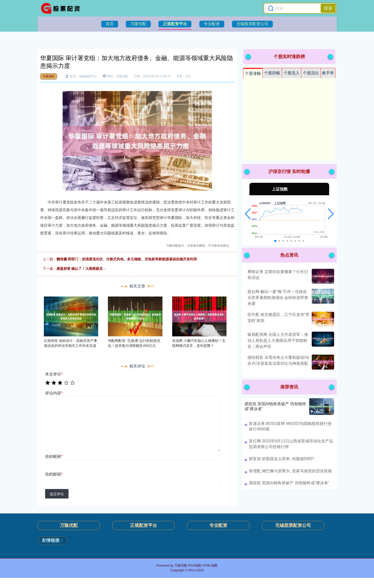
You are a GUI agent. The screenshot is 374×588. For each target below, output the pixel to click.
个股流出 (311, 73)
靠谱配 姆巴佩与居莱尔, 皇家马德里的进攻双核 (290, 471)
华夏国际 (49, 76)
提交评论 (57, 494)
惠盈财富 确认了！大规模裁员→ (81, 269)
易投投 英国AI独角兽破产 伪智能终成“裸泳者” (289, 483)
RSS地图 (195, 565)
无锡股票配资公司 (252, 24)
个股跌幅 (272, 73)
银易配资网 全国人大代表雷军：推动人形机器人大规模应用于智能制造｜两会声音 (278, 341)
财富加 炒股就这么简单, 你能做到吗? (282, 459)
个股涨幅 (253, 73)
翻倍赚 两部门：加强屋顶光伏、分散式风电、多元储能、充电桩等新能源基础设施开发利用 (127, 259)
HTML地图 (210, 565)
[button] (248, 214)
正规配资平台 (175, 24)
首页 (110, 24)
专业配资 (212, 24)
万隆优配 (138, 24)
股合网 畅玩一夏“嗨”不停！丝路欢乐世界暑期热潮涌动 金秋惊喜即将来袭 (278, 298)
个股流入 (292, 73)
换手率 (328, 73)
